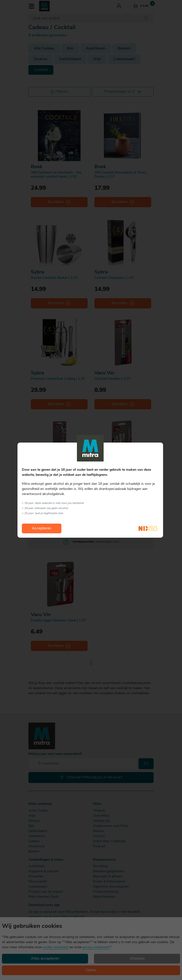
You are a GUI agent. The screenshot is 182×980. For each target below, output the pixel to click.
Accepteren (42, 528)
